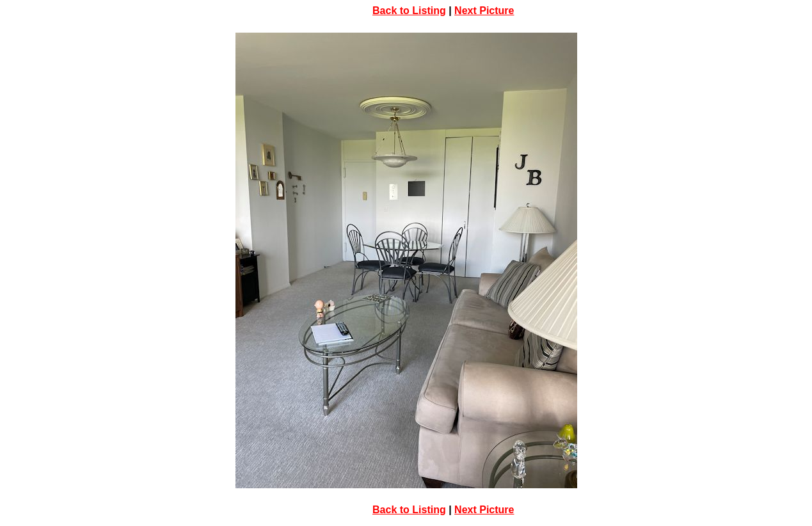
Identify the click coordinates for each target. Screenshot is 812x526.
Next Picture (484, 11)
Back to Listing (409, 11)
